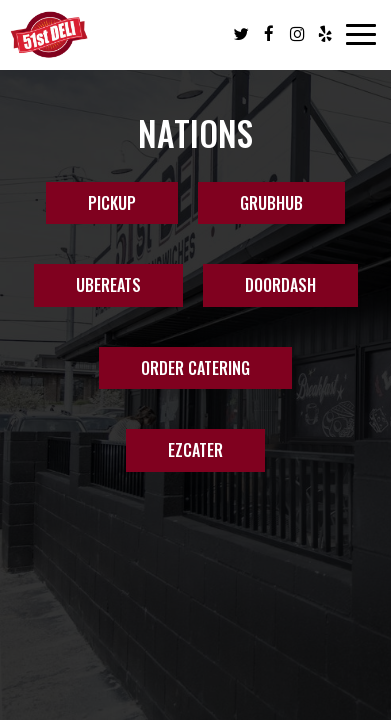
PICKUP (112, 203)
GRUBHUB (271, 203)
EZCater (174, 454)
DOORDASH (280, 285)
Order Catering (195, 368)
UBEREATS (108, 285)
